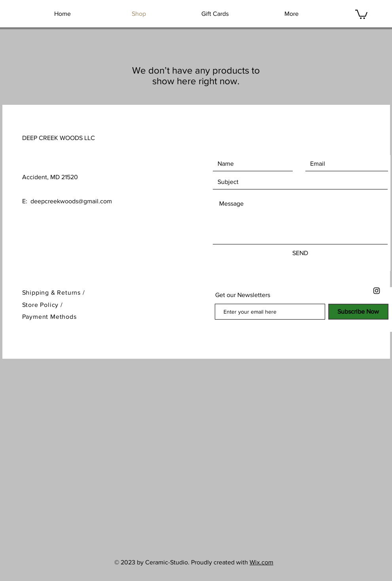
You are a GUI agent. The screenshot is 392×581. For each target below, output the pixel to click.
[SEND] (300, 253)
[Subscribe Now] (358, 312)
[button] (361, 14)
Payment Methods (49, 317)
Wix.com (261, 562)
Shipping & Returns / (54, 292)
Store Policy (41, 305)
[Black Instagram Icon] (377, 291)
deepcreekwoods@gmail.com (71, 201)
